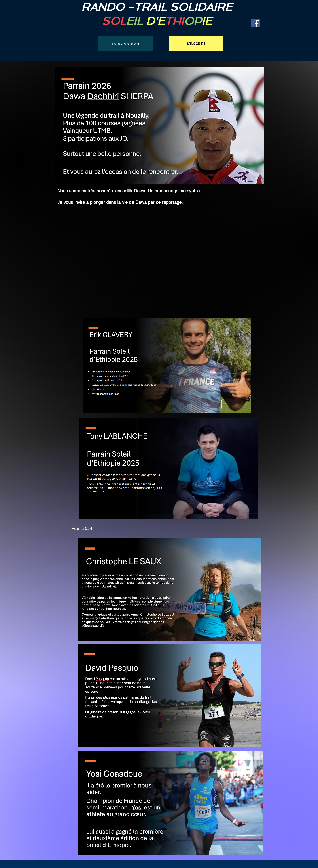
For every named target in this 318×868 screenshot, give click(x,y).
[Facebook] (256, 23)
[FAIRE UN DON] (126, 44)
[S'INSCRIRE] (196, 44)
